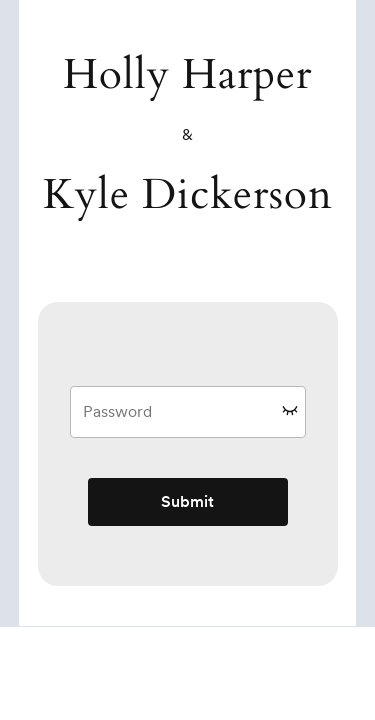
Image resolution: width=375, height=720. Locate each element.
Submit (187, 501)
